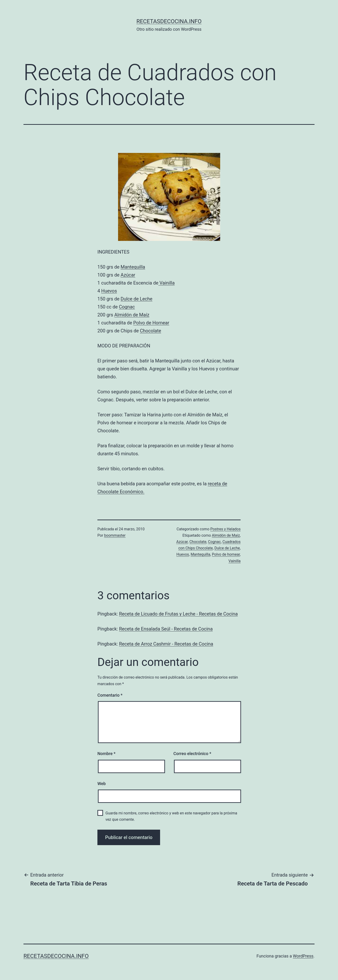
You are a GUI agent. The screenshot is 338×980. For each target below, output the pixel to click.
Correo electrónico (192, 754)
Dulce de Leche (136, 299)
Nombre (106, 754)
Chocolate (150, 331)
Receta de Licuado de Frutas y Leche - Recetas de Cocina (178, 614)
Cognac (127, 307)
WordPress (303, 956)
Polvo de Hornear (151, 323)
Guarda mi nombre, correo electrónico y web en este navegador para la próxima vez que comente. (171, 816)
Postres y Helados (225, 529)
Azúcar (128, 275)
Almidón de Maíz (132, 315)
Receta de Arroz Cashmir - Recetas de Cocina (166, 644)
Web (102, 784)
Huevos (109, 291)
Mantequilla (133, 267)
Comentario (110, 695)
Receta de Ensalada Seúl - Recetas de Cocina (166, 629)
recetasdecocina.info (169, 21)
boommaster (115, 535)
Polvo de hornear (226, 554)
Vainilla (167, 283)
